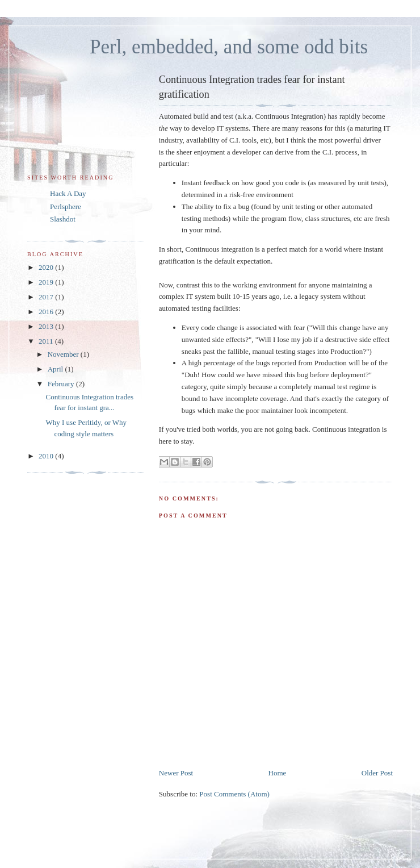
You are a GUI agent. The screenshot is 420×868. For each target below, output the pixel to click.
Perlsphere (66, 206)
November (64, 354)
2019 (47, 282)
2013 (47, 326)
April (56, 369)
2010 (47, 456)
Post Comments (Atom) (234, 794)
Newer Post (176, 773)
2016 (47, 312)
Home (278, 773)
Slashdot (63, 219)
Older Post (377, 773)
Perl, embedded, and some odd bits (229, 47)
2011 (47, 341)
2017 (47, 297)
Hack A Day (68, 193)
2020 (47, 267)
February (62, 384)
